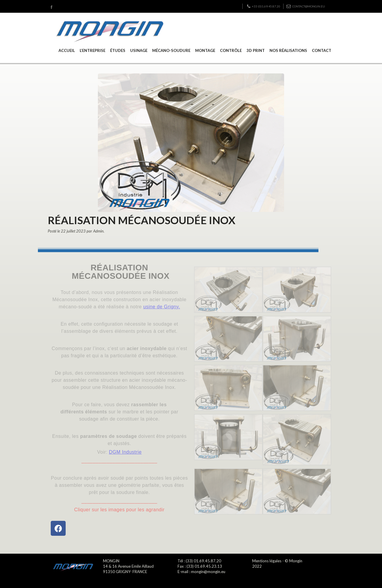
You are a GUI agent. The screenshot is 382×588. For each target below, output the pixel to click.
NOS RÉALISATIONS (288, 50)
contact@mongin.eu (306, 6)
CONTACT (322, 50)
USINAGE (139, 50)
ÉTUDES (118, 50)
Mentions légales (267, 561)
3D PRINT (256, 50)
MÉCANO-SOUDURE (171, 50)
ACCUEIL (67, 50)
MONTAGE (205, 50)
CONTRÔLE (231, 50)
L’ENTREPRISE (93, 50)
